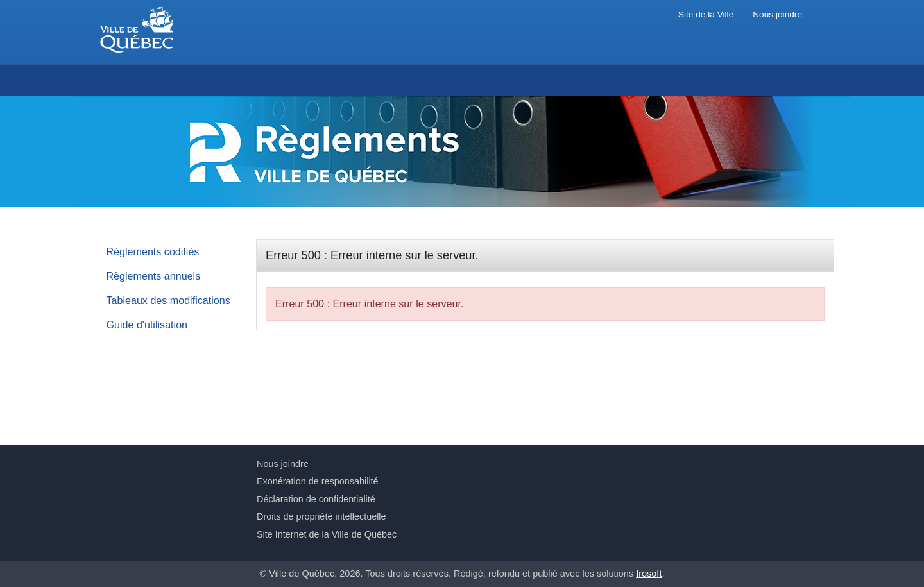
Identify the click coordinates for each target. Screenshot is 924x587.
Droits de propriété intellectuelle (321, 516)
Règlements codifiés (153, 251)
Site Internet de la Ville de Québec (327, 534)
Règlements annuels (154, 276)
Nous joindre (777, 14)
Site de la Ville (706, 14)
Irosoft (649, 574)
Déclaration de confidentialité (316, 499)
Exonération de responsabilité (318, 481)
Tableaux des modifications (168, 300)
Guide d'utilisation (147, 325)
